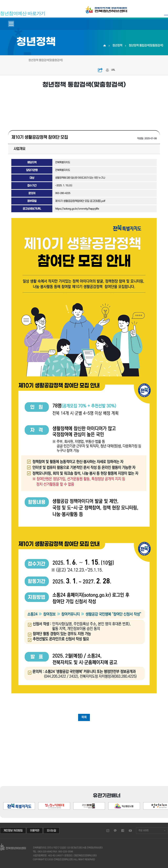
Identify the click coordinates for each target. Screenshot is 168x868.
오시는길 (51, 831)
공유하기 (100, 70)
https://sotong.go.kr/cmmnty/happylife (77, 209)
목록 (84, 717)
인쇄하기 (107, 70)
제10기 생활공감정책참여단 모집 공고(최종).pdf (80, 201)
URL (113, 70)
